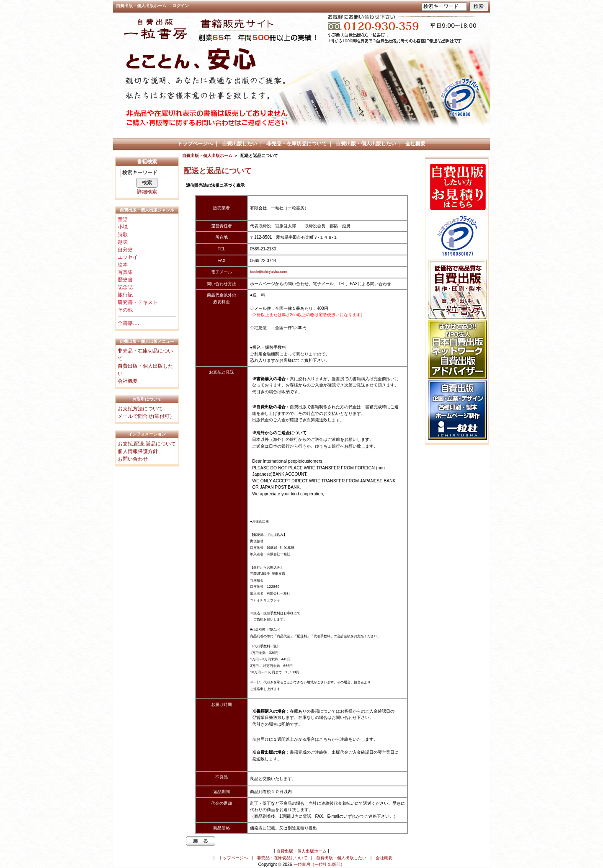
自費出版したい (240, 144)
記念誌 (125, 287)
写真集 (125, 272)
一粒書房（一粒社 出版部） (319, 864)
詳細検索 (147, 192)
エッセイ (128, 257)
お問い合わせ (133, 459)
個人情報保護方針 (138, 451)
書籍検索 (147, 162)
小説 (123, 227)
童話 (123, 219)
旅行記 (125, 295)
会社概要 (415, 144)
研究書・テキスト (138, 302)
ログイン (180, 6)
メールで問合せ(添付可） (146, 416)
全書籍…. (128, 323)
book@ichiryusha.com (269, 272)
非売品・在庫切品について (296, 144)
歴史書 (125, 280)
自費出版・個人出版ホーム (141, 6)
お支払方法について (140, 409)
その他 (125, 310)
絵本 (123, 265)
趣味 (123, 242)
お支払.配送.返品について (147, 444)
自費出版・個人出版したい (366, 144)
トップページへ (195, 144)
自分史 (125, 250)
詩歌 (123, 234)
